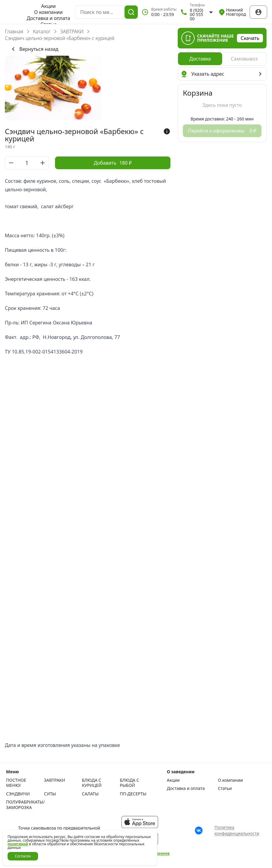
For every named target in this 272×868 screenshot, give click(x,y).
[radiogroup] (222, 59)
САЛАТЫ (90, 794)
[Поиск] (131, 12)
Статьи (225, 788)
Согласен (23, 856)
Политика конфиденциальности (237, 830)
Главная (14, 31)
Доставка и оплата (48, 18)
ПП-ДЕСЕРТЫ (133, 794)
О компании (49, 12)
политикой (18, 844)
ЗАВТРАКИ (72, 31)
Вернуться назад (34, 49)
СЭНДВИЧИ (18, 794)
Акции (48, 6)
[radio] (200, 59)
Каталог (42, 31)
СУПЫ (50, 794)
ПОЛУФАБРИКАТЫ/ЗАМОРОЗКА (24, 805)
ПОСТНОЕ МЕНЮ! (16, 783)
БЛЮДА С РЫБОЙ (130, 783)
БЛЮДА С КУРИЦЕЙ (92, 783)
